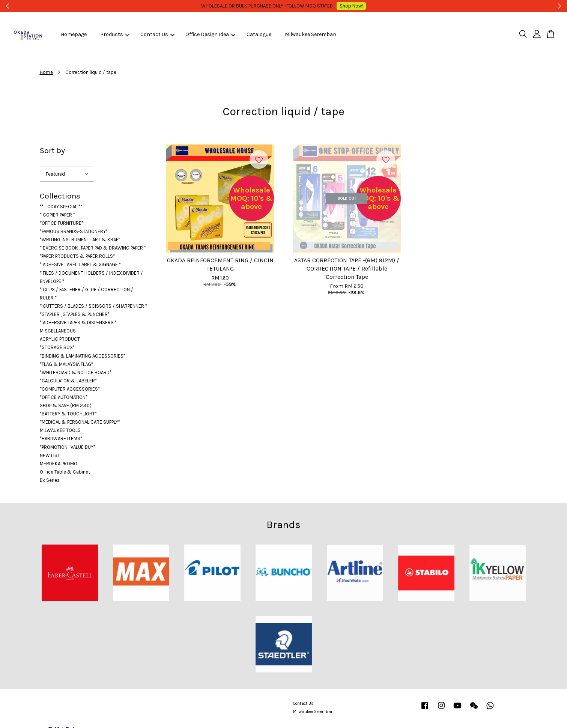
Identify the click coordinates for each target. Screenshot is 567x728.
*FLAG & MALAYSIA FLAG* (66, 364)
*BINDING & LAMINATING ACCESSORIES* (83, 356)
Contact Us (157, 34)
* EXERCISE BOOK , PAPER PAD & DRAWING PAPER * (93, 248)
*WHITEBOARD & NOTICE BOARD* (76, 372)
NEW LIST (50, 455)
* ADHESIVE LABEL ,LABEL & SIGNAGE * (80, 264)
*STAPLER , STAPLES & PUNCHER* (75, 314)
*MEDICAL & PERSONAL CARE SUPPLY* (80, 422)
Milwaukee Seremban (311, 34)
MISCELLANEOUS (58, 331)
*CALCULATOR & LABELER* (68, 381)
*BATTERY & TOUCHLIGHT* (68, 414)
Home (46, 72)
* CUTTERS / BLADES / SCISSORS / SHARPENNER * (93, 306)
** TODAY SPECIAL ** (61, 207)
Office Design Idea (210, 34)
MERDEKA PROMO (59, 464)
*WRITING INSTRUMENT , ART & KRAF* (80, 240)
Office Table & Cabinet (65, 472)
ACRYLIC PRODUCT (60, 339)
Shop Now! (341, 6)
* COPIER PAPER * (57, 215)
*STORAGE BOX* (57, 347)
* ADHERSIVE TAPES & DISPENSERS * (78, 323)
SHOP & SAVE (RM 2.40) (66, 405)
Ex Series (50, 480)
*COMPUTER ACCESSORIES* (70, 389)
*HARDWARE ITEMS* (61, 438)
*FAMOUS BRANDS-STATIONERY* (74, 231)
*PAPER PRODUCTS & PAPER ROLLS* (77, 256)
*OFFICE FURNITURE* (62, 223)
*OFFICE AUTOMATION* (64, 397)
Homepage (74, 34)
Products (115, 34)
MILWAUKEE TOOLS (60, 430)
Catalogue (259, 34)
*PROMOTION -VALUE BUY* (68, 447)
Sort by (52, 150)
